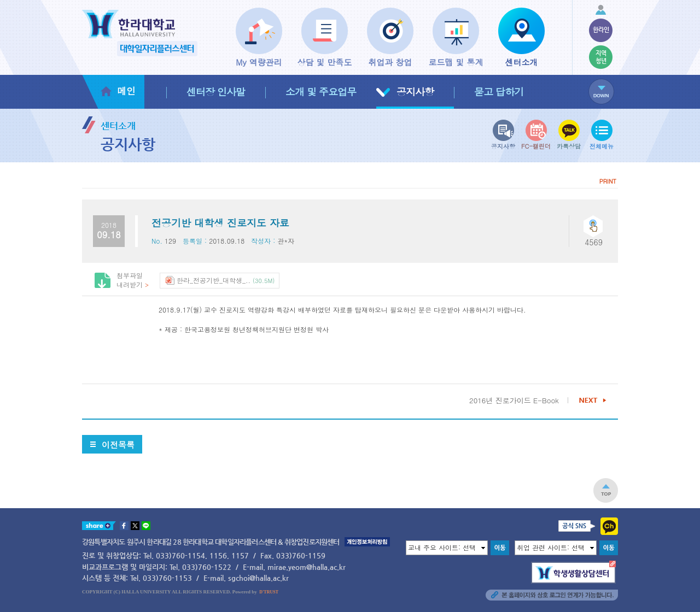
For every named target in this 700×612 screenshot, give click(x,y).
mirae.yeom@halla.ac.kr (307, 567)
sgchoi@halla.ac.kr (258, 578)
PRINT (608, 181)
